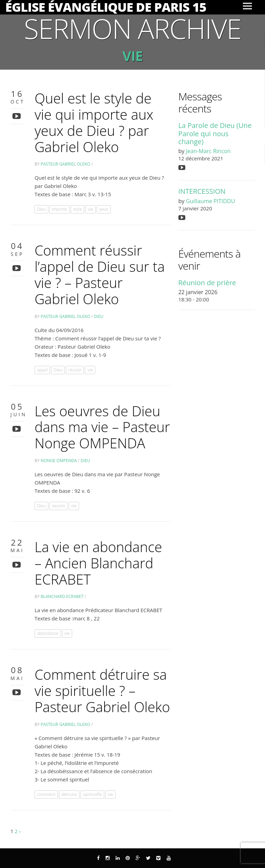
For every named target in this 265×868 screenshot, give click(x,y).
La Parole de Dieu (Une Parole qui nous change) (215, 133)
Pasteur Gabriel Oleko (66, 164)
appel (42, 370)
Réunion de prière (207, 283)
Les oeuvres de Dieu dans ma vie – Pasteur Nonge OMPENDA (102, 427)
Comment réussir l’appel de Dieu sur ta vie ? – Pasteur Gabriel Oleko (100, 274)
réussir (75, 370)
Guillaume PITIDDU (210, 201)
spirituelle (92, 794)
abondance (48, 633)
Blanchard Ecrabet (62, 596)
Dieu (41, 209)
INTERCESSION (202, 191)
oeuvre (58, 506)
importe (60, 209)
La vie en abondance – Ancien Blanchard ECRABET (98, 563)
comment (46, 794)
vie (90, 209)
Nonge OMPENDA (59, 461)
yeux (104, 209)
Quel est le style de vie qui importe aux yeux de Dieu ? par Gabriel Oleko (94, 122)
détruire (69, 794)
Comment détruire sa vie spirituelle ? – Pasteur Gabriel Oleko (102, 691)
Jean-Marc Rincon (208, 151)
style (78, 209)
